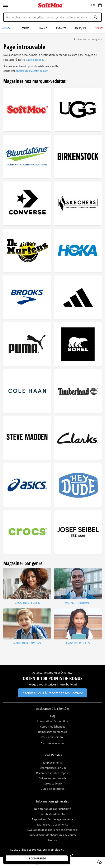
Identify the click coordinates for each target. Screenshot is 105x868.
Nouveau (7, 28)
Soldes (99, 28)
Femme (25, 28)
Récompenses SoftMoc (52, 768)
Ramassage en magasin (53, 732)
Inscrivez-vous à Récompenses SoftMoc (52, 693)
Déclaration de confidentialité (53, 809)
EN (93, 5)
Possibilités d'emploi (52, 814)
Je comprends (37, 858)
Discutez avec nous (52, 743)
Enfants (61, 28)
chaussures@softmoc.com (32, 71)
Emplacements (52, 763)
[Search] (52, 17)
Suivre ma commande (53, 778)
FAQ (52, 716)
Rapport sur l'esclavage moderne (52, 819)
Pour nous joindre (52, 737)
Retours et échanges (52, 727)
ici (62, 850)
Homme (43, 28)
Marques (80, 28)
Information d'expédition (52, 721)
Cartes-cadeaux (52, 783)
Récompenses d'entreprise (53, 773)
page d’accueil (34, 60)
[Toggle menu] (6, 5)
